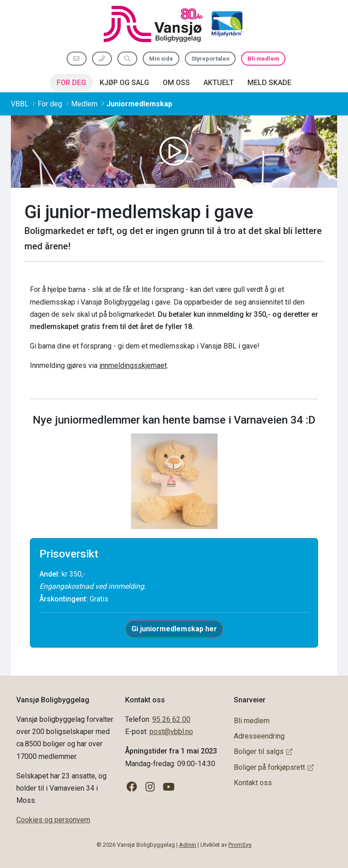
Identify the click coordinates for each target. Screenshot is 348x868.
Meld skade (269, 83)
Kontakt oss (253, 783)
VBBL (20, 104)
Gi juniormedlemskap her (174, 629)
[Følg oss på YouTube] (169, 787)
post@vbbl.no (171, 732)
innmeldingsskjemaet (133, 365)
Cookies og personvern (53, 820)
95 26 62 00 (171, 719)
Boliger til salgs (263, 751)
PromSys (240, 845)
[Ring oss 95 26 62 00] (102, 59)
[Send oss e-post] (77, 59)
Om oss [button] (176, 83)
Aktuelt (219, 83)
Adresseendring (259, 736)
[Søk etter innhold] (127, 59)
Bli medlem (263, 59)
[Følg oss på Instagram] (150, 787)
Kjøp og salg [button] (124, 83)
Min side (161, 59)
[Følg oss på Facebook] (132, 787)
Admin (188, 845)
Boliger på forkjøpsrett (274, 767)
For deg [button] (71, 83)
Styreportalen (210, 59)
